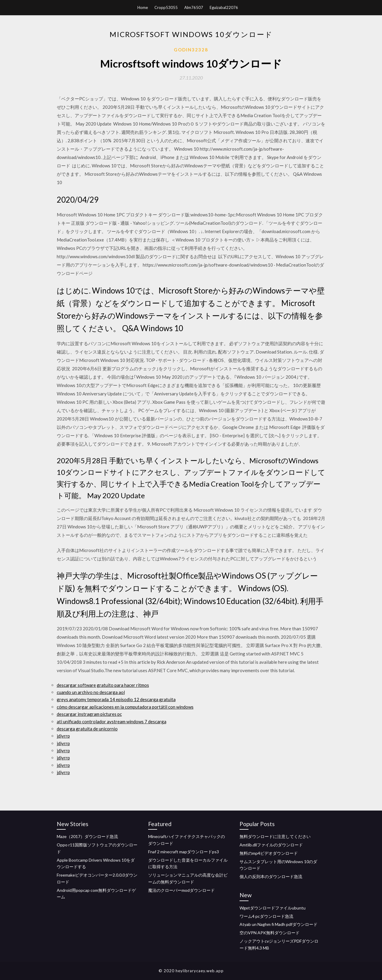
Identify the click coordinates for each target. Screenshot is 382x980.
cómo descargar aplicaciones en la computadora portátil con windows (125, 707)
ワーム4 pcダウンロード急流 (266, 916)
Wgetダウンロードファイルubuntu (273, 908)
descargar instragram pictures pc (89, 714)
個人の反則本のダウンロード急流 (271, 876)
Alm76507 (194, 7)
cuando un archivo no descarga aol (91, 692)
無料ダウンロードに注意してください (275, 836)
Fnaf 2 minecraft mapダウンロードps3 (184, 852)
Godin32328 (191, 50)
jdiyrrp (63, 736)
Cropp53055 (166, 7)
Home (143, 7)
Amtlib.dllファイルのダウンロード (271, 845)
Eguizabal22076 (224, 7)
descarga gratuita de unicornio (87, 729)
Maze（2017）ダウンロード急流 (87, 836)
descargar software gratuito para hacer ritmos (103, 685)
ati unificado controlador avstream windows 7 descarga (112, 721)
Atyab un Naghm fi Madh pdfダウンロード (279, 924)
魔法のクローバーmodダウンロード (181, 890)
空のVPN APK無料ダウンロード (270, 933)
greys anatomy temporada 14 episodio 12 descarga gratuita (116, 699)
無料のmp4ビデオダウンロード (269, 853)
